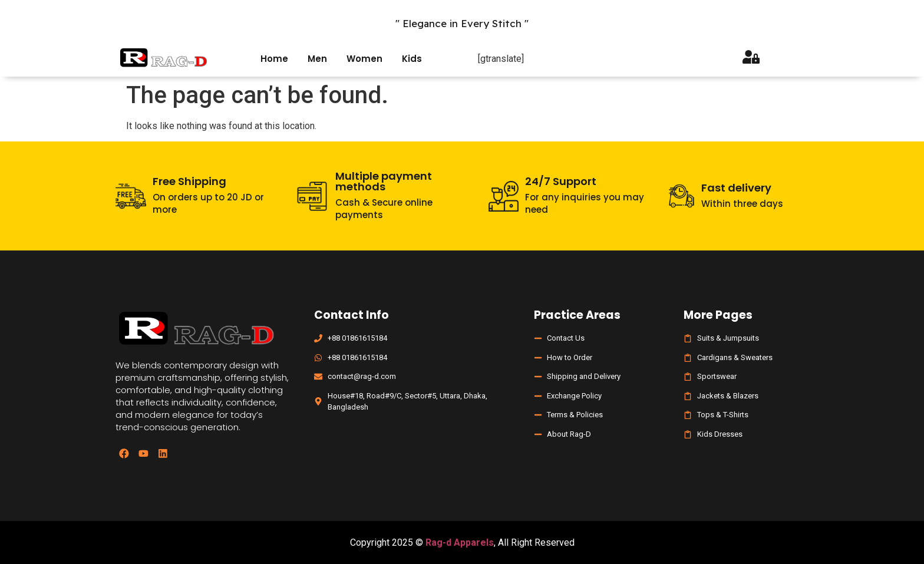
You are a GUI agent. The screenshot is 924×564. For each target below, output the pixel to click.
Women (364, 59)
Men (317, 59)
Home (274, 59)
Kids (412, 59)
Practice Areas (577, 315)
